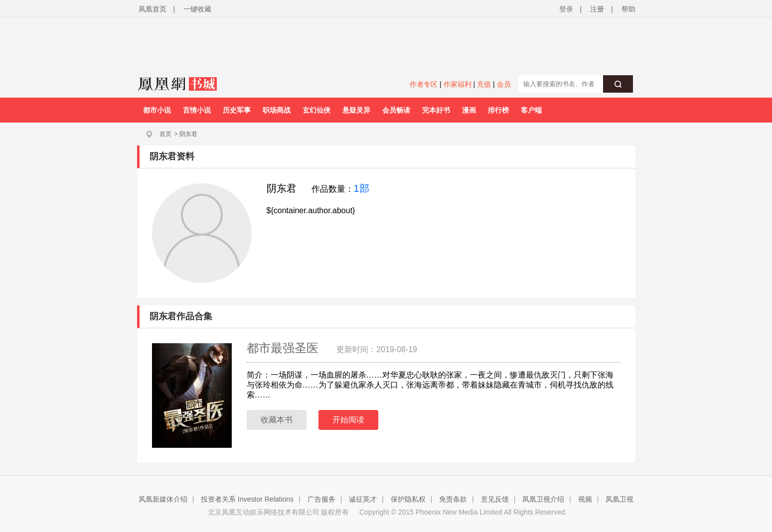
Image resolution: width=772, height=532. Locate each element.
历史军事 (237, 110)
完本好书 (436, 110)
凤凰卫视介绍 (543, 499)
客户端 (531, 110)
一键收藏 (197, 9)
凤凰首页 (153, 9)
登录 (566, 9)
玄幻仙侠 (316, 110)
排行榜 (498, 110)
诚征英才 (363, 499)
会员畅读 (396, 110)
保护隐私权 (408, 499)
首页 (165, 134)
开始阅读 (348, 420)
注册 (597, 9)
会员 (504, 84)
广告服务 (321, 499)
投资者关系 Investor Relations (247, 499)
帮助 (628, 9)
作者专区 (424, 84)
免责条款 (453, 499)
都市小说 (157, 110)
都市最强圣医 (284, 348)
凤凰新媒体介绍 (163, 499)
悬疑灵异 (356, 110)
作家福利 (458, 84)
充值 (484, 84)
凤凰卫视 (619, 499)
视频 (585, 499)
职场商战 (277, 110)
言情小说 (197, 110)
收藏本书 (277, 420)
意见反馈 (495, 499)
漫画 (469, 110)
